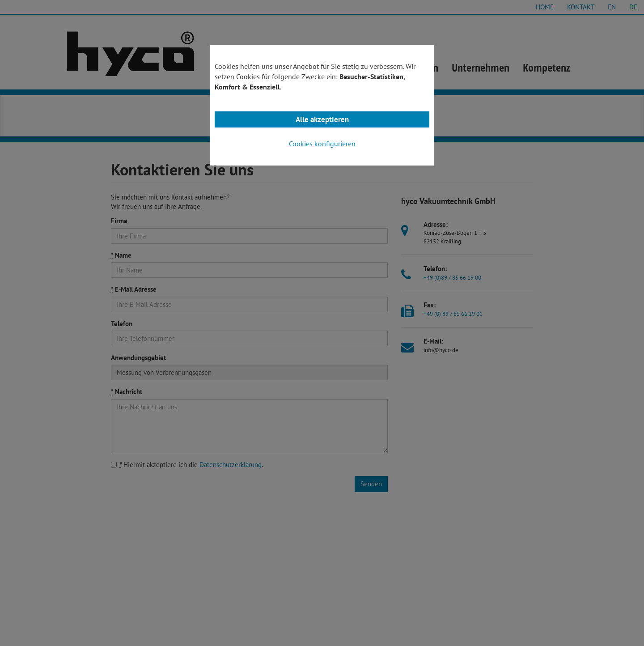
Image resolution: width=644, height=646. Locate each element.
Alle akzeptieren (322, 119)
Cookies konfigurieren (322, 144)
